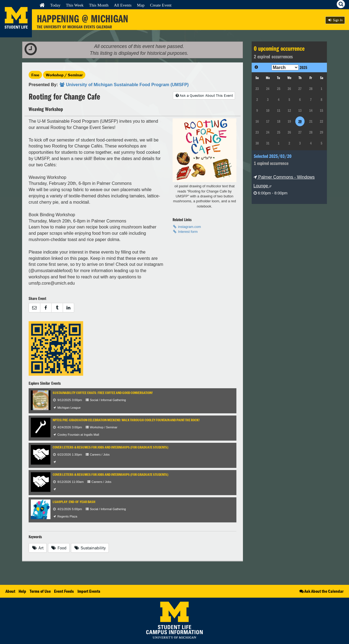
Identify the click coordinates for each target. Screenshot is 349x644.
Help (22, 591)
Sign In (335, 20)
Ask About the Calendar (321, 591)
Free (35, 75)
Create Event (161, 5)
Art (38, 548)
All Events (123, 5)
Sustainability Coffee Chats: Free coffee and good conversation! (103, 393)
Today (55, 5)
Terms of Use (40, 591)
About (10, 591)
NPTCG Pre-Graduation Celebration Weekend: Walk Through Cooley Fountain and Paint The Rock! (126, 420)
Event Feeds (64, 591)
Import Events (89, 591)
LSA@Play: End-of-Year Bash (74, 502)
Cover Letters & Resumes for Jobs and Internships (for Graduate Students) (110, 447)
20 (300, 121)
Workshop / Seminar (64, 75)
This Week (75, 5)
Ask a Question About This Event (204, 95)
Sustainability (90, 548)
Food (59, 548)
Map (141, 5)
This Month (99, 5)
